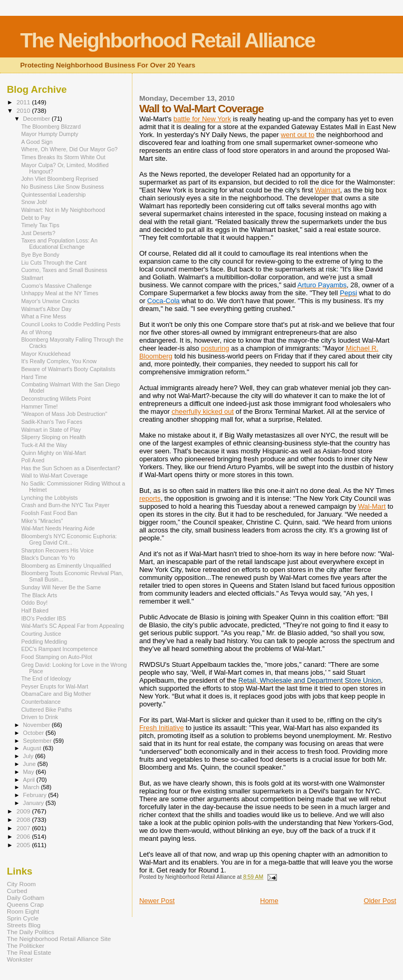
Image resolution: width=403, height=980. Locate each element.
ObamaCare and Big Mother (56, 694)
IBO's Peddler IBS (44, 618)
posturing (215, 348)
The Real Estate (29, 952)
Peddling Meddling (44, 642)
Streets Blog (24, 925)
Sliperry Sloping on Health (53, 437)
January (35, 803)
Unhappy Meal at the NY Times (60, 293)
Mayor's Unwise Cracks (50, 301)
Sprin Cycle (23, 918)
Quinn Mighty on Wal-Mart (53, 453)
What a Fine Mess (44, 316)
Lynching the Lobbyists (49, 498)
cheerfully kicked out (203, 411)
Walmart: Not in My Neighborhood (63, 210)
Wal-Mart (372, 506)
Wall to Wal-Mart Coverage (54, 476)
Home (269, 901)
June (30, 764)
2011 (24, 102)
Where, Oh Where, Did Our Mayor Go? (69, 149)
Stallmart (32, 278)
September (39, 741)
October (35, 733)
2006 (24, 836)
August (33, 748)
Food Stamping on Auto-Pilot (57, 657)
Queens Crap (25, 904)
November (37, 725)
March (32, 787)
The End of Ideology (46, 678)
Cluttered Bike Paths (46, 710)
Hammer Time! (39, 406)
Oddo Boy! (34, 603)
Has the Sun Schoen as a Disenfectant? (71, 468)
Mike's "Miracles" (42, 521)
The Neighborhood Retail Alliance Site (59, 939)
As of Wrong (36, 332)
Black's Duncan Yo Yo (48, 558)
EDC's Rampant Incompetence (59, 649)
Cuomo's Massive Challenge (56, 286)
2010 (24, 110)
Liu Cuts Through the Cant (54, 263)
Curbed (17, 891)
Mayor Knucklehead (46, 354)
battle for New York (202, 119)
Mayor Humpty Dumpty (50, 134)
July (29, 756)
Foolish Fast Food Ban (49, 513)
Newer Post (157, 901)
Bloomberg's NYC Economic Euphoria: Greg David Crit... (69, 539)
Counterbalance (41, 702)
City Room (21, 884)
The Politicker (26, 945)
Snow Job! (34, 202)
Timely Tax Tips (40, 225)
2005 (24, 845)
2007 (24, 828)
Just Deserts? (38, 233)
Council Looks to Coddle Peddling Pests (71, 324)
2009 (24, 811)
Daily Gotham (26, 897)
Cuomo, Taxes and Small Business (64, 270)
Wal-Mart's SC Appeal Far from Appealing (73, 626)
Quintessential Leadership (53, 195)
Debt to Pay (36, 218)
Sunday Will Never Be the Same (61, 587)
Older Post (380, 901)
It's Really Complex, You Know (59, 361)
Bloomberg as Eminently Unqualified (66, 566)
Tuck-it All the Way (44, 445)
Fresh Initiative (162, 728)
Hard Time (34, 377)
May (30, 772)
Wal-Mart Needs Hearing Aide (58, 528)
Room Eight (23, 911)
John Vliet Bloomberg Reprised (60, 179)
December (37, 119)
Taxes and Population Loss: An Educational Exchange (59, 244)
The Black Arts (39, 595)
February (36, 795)
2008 (24, 819)
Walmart (328, 190)
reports (150, 498)
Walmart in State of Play (51, 430)
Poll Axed (33, 460)
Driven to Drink (40, 717)
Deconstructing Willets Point (56, 399)
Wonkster (20, 959)
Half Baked (35, 610)
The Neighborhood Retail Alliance (167, 40)
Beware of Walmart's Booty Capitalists (68, 369)
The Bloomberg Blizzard (51, 127)
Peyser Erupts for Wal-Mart (55, 686)
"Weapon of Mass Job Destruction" (64, 414)
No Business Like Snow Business (63, 187)
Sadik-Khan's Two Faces (52, 422)
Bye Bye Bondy (40, 255)
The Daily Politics (31, 932)
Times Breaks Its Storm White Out (63, 157)
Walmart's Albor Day (46, 309)
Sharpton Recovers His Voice (57, 550)
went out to (298, 135)
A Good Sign (37, 142)
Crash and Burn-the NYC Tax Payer (65, 505)
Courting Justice (41, 634)
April (30, 780)
